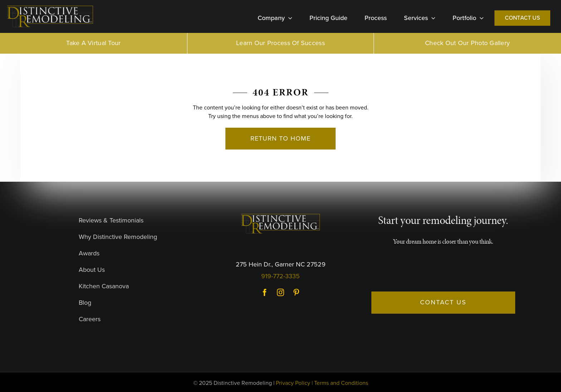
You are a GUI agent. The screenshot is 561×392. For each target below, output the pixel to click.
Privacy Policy (293, 383)
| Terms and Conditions (340, 383)
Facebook (265, 293)
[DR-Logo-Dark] (50, 9)
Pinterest (296, 293)
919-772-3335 (280, 276)
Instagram (280, 293)
